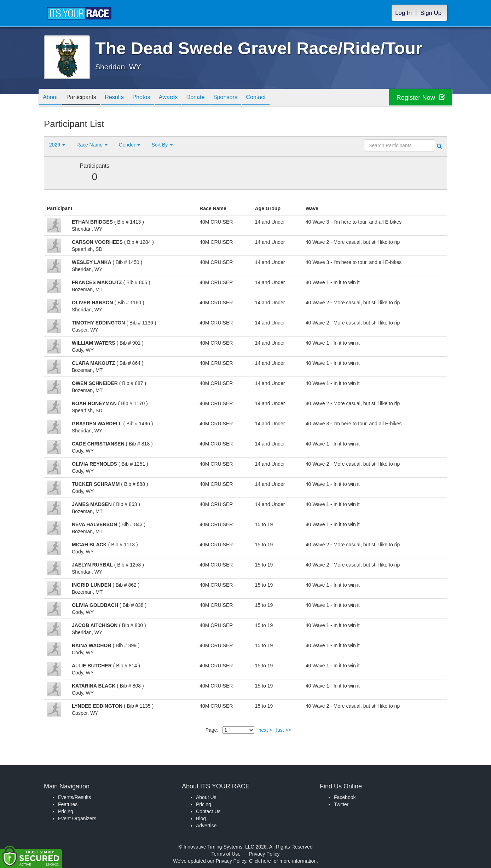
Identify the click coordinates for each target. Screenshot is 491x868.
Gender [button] (130, 145)
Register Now (418, 98)
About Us (206, 797)
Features (68, 804)
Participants (87, 98)
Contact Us (208, 811)
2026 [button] (57, 145)
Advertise (206, 826)
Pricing (66, 811)
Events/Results (74, 797)
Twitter (341, 804)
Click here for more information (283, 861)
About (52, 98)
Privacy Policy (264, 854)
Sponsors (249, 98)
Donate (215, 98)
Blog (201, 818)
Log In (403, 13)
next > (265, 730)
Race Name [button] (92, 145)
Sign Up (431, 13)
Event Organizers (77, 818)
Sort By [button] (162, 145)
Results (123, 98)
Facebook (345, 797)
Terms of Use (226, 854)
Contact (282, 98)
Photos (154, 98)
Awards (184, 98)
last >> (284, 730)
